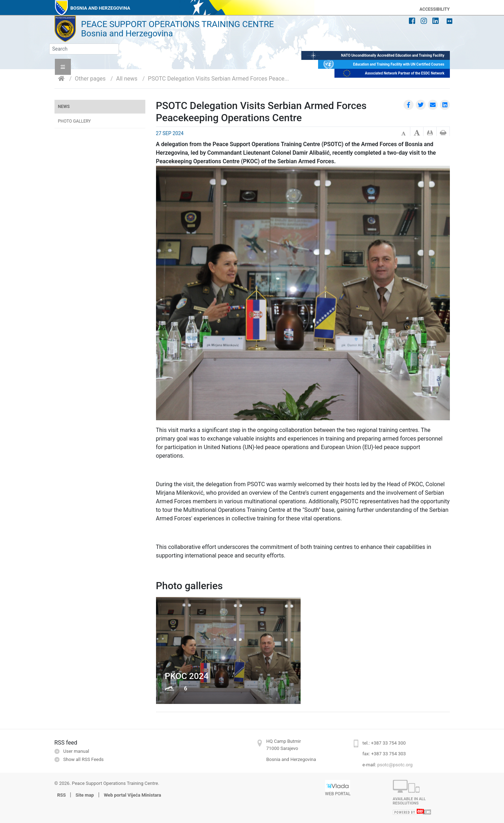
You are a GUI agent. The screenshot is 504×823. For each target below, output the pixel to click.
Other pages (90, 79)
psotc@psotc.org (395, 765)
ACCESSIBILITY (435, 9)
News (64, 107)
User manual (76, 751)
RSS (62, 795)
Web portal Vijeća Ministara (132, 795)
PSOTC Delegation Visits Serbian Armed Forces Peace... (218, 79)
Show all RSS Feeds (84, 759)
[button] (63, 67)
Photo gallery (75, 121)
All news (127, 79)
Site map (85, 795)
